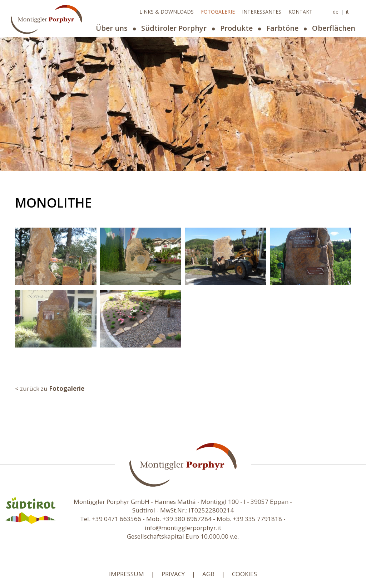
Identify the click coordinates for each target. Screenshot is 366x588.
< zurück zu (50, 388)
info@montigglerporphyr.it (183, 528)
